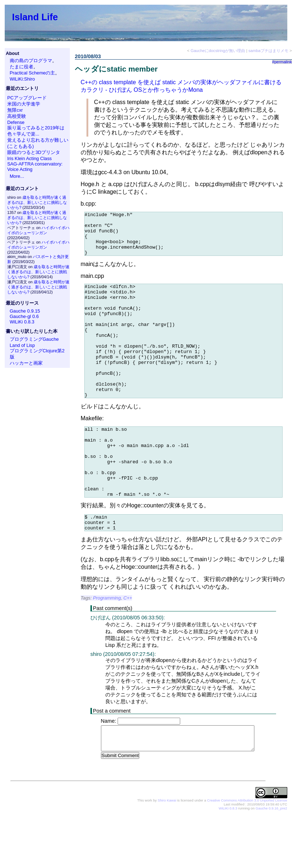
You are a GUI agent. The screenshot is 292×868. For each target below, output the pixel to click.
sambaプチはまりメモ (268, 51)
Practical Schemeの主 (33, 73)
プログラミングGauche (34, 339)
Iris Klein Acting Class (29, 158)
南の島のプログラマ (31, 61)
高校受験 (17, 116)
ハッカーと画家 (26, 363)
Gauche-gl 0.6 (24, 316)
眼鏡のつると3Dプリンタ (34, 152)
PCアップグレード (27, 98)
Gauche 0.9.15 (25, 311)
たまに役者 (22, 67)
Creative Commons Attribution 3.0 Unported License (247, 849)
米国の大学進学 (24, 104)
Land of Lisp (22, 345)
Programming (107, 647)
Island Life (35, 17)
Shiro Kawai (167, 849)
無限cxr (15, 110)
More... (17, 176)
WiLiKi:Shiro (22, 79)
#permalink (282, 62)
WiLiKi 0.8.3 (22, 322)
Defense (16, 122)
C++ (128, 647)
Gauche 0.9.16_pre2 (271, 857)
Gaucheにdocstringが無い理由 (218, 51)
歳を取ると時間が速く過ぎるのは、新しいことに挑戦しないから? (37, 202)
